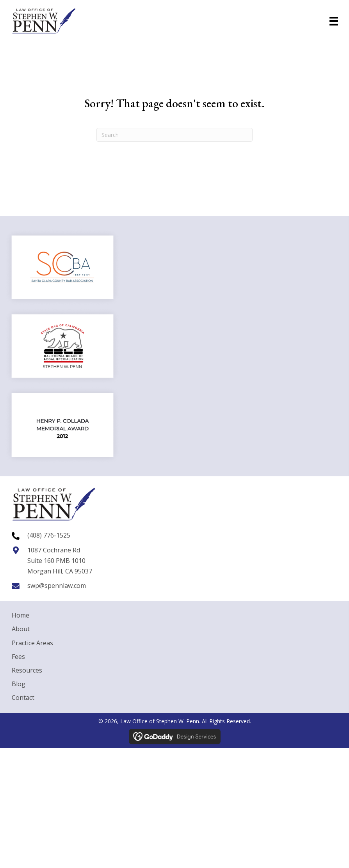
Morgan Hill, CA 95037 (60, 571)
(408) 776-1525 (49, 535)
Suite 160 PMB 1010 (56, 561)
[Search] (174, 135)
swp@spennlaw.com (57, 586)
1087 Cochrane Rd (54, 550)
